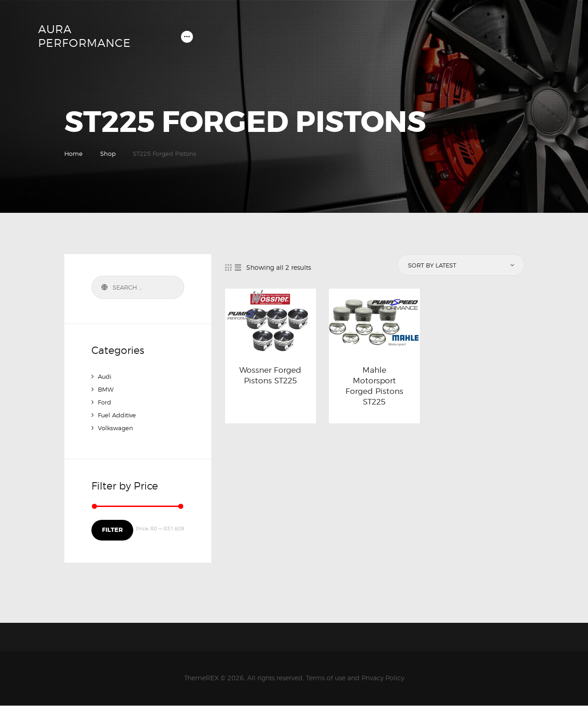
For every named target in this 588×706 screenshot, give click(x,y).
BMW (106, 390)
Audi (105, 378)
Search (103, 289)
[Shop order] (460, 267)
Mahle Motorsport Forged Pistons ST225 (374, 389)
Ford (105, 403)
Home (73, 154)
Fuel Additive (119, 416)
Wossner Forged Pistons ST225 (270, 378)
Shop (108, 154)
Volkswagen (116, 429)
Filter (112, 531)
